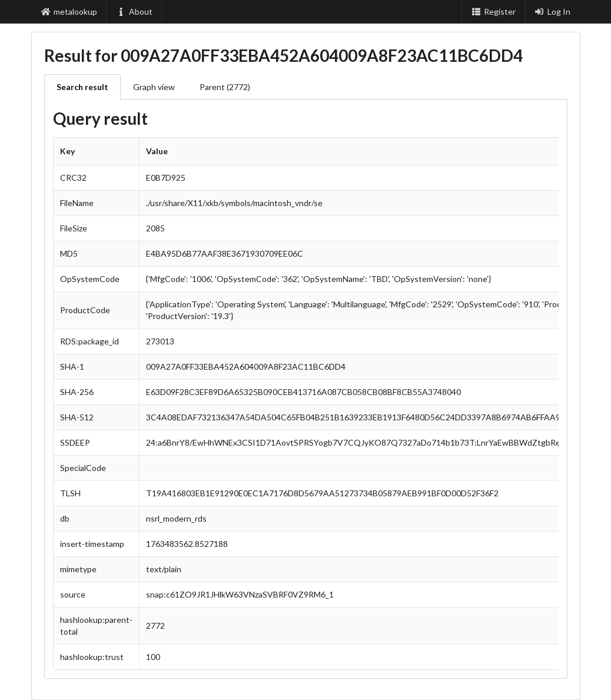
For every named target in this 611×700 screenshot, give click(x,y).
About (134, 11)
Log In (552, 11)
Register (493, 11)
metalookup (69, 11)
